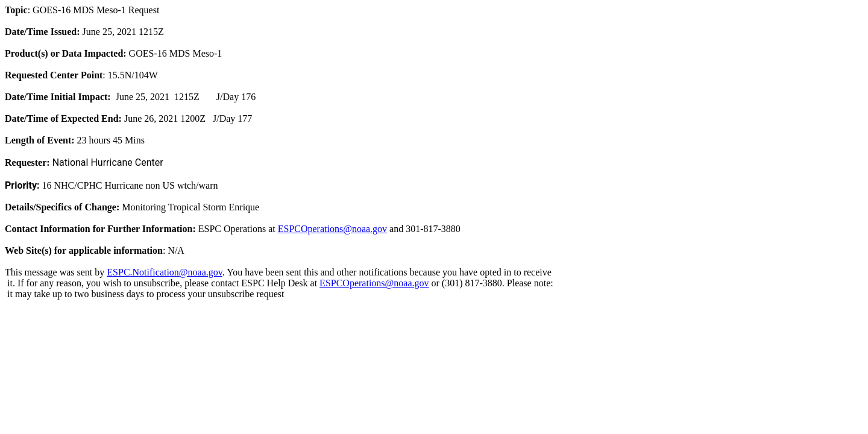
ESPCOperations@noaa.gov (332, 229)
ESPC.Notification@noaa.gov (164, 272)
